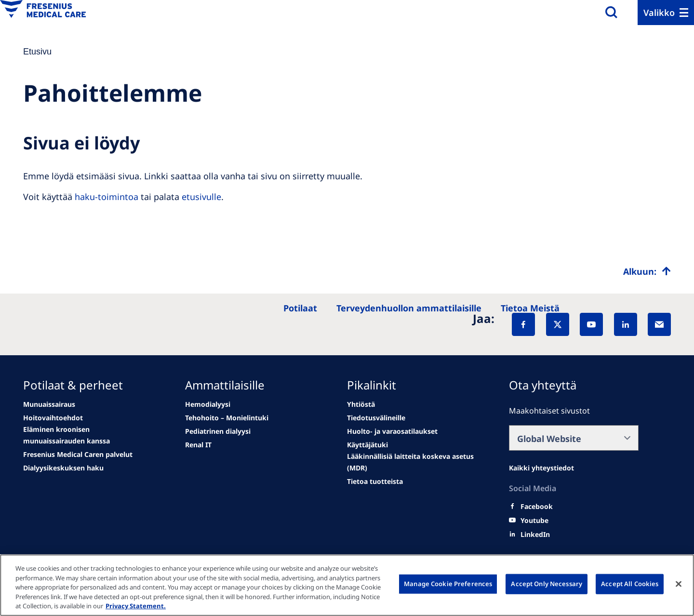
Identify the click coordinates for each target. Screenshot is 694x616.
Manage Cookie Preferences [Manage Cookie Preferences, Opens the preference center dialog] (448, 584)
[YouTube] (591, 324)
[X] (558, 324)
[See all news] (78, 455)
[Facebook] (523, 324)
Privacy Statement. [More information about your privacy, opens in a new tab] (136, 606)
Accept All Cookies (630, 584)
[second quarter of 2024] (88, 435)
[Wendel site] (53, 418)
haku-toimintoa (107, 197)
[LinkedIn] (626, 324)
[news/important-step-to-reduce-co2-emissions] (49, 404)
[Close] (679, 584)
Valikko (659, 13)
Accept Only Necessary (547, 584)
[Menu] (666, 13)
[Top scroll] (647, 271)
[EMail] (659, 324)
